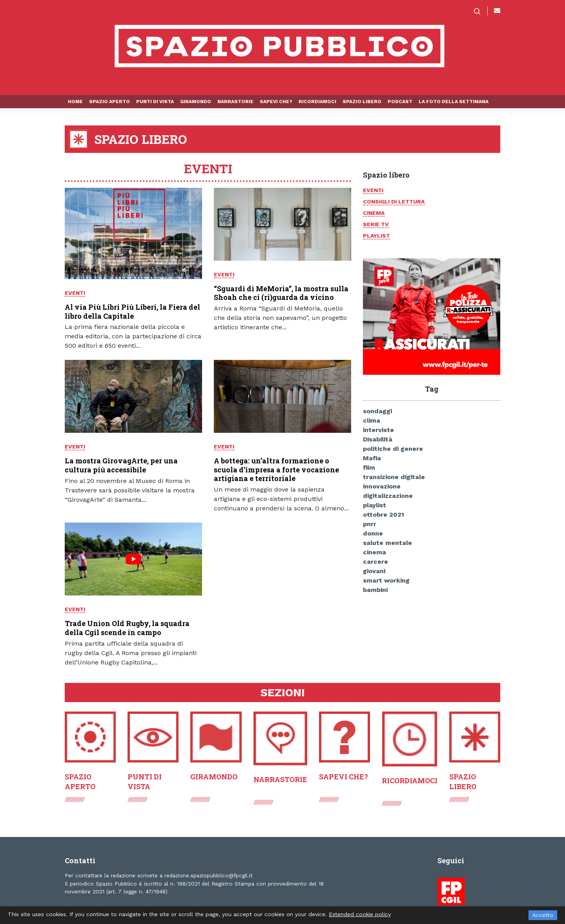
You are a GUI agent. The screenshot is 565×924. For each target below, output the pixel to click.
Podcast (400, 102)
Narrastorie (235, 102)
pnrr (370, 524)
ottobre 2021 (384, 515)
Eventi (75, 293)
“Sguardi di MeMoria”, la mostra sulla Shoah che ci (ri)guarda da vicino (281, 293)
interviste (378, 430)
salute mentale (387, 543)
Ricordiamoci (317, 102)
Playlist (376, 236)
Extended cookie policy (360, 914)
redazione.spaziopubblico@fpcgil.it (209, 875)
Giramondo (196, 102)
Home (75, 102)
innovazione (382, 486)
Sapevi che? (276, 102)
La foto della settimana (454, 102)
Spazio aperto (109, 102)
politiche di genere (393, 449)
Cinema (374, 213)
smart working (386, 580)
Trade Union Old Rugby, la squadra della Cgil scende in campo (127, 628)
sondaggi (377, 411)
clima (372, 420)
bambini (375, 590)
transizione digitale (394, 477)
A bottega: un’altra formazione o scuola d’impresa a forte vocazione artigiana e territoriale (276, 469)
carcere (375, 562)
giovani (374, 571)
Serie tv (376, 224)
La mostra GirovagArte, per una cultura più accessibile (121, 465)
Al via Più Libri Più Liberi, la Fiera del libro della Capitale (132, 311)
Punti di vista (155, 102)
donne (373, 533)
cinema (375, 552)
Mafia (372, 458)
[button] (480, 11)
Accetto (543, 915)
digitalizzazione (388, 496)
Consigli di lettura (394, 202)
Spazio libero (362, 102)
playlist (375, 505)
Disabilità (378, 439)
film (369, 467)
